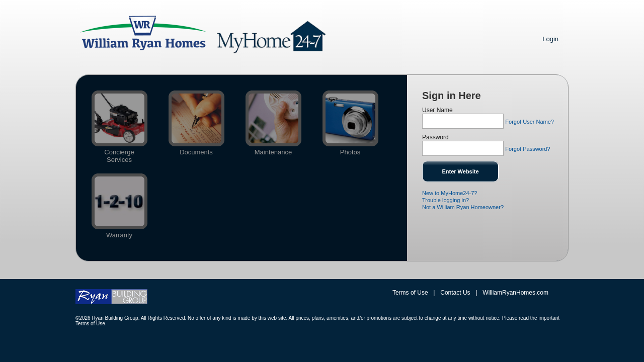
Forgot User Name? (530, 122)
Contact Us (455, 293)
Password (435, 137)
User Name (437, 110)
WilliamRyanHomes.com (515, 293)
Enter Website (460, 171)
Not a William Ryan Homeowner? (463, 207)
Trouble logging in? (446, 200)
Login (550, 39)
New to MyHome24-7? (450, 193)
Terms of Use (410, 293)
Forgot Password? (528, 149)
